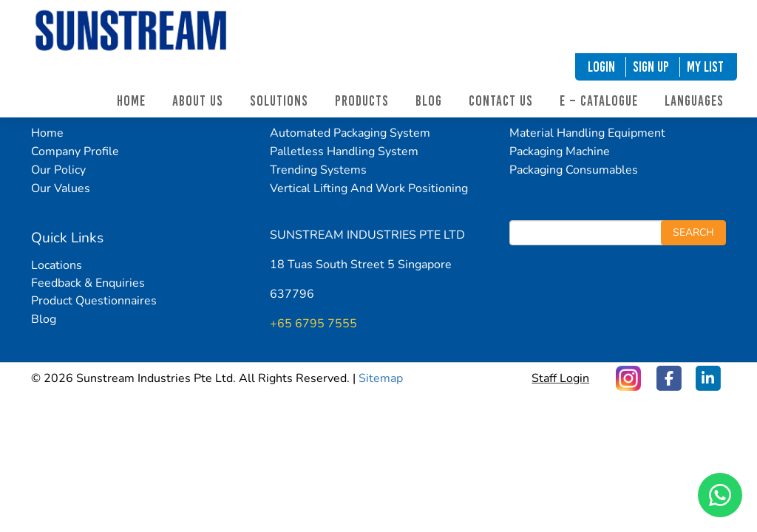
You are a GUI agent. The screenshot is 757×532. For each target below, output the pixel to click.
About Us (198, 101)
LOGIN (601, 67)
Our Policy (58, 170)
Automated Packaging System (350, 133)
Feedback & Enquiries (88, 283)
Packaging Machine (560, 151)
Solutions (279, 101)
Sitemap (381, 378)
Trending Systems (318, 170)
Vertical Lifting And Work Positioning (369, 188)
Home (131, 101)
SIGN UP (651, 67)
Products (362, 101)
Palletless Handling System (344, 151)
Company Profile (75, 151)
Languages (694, 101)
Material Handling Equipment (587, 133)
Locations (57, 265)
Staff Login (560, 378)
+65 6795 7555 (313, 324)
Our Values (61, 188)
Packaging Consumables (574, 170)
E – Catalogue (599, 101)
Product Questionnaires (94, 301)
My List (705, 67)
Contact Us (501, 101)
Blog (429, 101)
